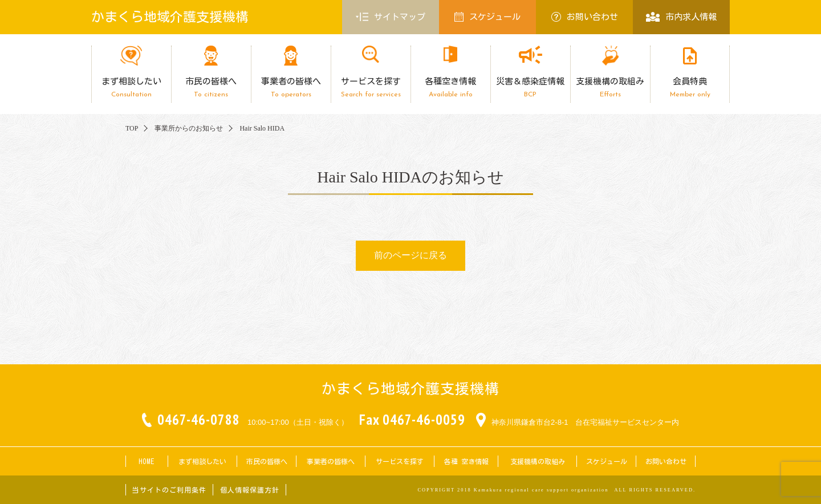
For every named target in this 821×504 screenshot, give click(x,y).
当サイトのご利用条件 (169, 490)
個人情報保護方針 (250, 490)
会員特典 (690, 88)
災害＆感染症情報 (530, 88)
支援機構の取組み (610, 88)
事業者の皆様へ (291, 88)
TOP (132, 128)
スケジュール (487, 17)
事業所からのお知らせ (189, 128)
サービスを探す (371, 88)
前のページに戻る (410, 255)
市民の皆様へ (211, 88)
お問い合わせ (585, 17)
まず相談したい (131, 88)
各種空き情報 (450, 88)
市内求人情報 (681, 17)
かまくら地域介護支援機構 (170, 17)
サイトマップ (391, 17)
